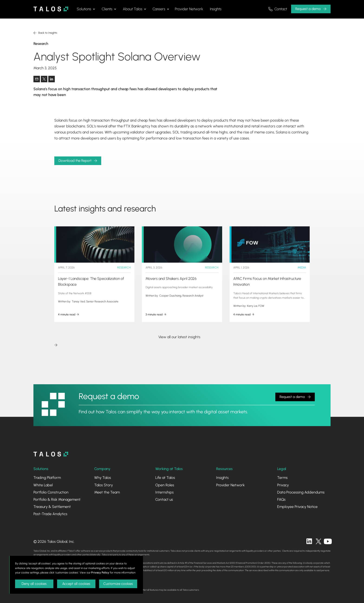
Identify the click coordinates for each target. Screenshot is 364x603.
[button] (86, 9)
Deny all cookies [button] (34, 584)
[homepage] (51, 454)
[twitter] (318, 541)
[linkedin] (309, 541)
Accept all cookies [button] (76, 584)
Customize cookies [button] (118, 584)
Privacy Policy (100, 573)
